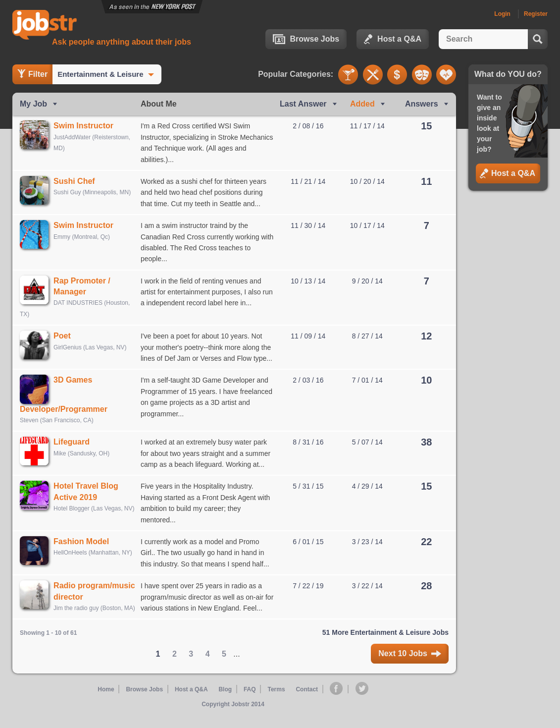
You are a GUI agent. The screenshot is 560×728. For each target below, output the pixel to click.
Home (108, 704)
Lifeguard (75, 445)
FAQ (250, 704)
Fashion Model (85, 545)
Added (362, 104)
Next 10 (410, 668)
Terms (276, 704)
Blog (226, 704)
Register (536, 14)
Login (502, 14)
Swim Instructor (87, 126)
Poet (66, 336)
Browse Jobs (306, 39)
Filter (32, 74)
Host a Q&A (393, 39)
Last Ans (303, 104)
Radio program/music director (86, 600)
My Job (33, 104)
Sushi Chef (78, 181)
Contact (307, 704)
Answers (422, 104)
